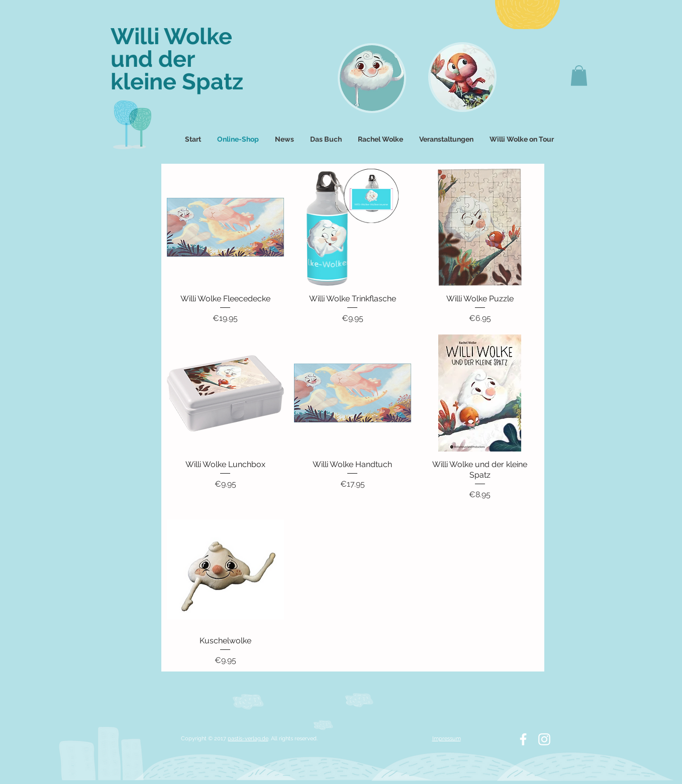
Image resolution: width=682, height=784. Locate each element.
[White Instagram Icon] (544, 739)
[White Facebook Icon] (523, 739)
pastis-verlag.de (248, 739)
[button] (579, 76)
